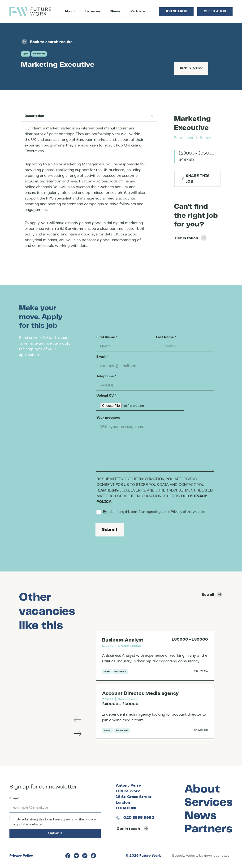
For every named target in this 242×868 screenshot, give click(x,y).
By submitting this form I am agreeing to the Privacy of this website (151, 512)
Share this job (195, 179)
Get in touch (191, 238)
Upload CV (106, 396)
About (70, 11)
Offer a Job (215, 11)
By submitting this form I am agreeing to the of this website (53, 821)
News (115, 11)
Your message (108, 418)
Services (93, 11)
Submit (110, 530)
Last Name (166, 337)
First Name (107, 337)
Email (102, 357)
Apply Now (191, 68)
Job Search (176, 11)
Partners (138, 11)
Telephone (106, 376)
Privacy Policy (21, 856)
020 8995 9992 (135, 818)
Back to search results (47, 42)
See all (212, 594)
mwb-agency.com (218, 856)
